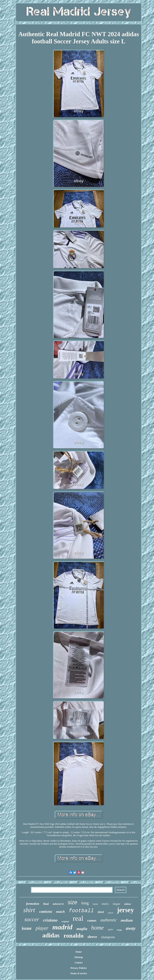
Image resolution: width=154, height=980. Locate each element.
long (85, 903)
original (65, 921)
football (81, 911)
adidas (51, 935)
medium (127, 920)
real (78, 918)
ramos (92, 920)
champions (108, 937)
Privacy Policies (79, 968)
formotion (33, 904)
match (60, 912)
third (101, 912)
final (46, 904)
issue (27, 928)
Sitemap (79, 957)
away (131, 928)
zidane (128, 904)
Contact (79, 963)
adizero (58, 904)
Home (79, 952)
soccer (32, 919)
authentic (109, 920)
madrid (62, 927)
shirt (29, 910)
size (72, 902)
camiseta (46, 912)
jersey (125, 910)
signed (110, 913)
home (97, 928)
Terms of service (79, 973)
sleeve (92, 937)
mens (95, 904)
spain (110, 929)
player (42, 928)
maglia (82, 929)
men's (105, 904)
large (119, 930)
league (116, 904)
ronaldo (73, 935)
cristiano (50, 920)
